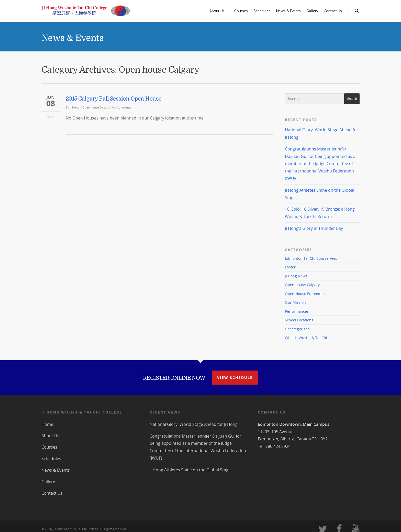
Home (47, 424)
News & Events (288, 11)
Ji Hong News (296, 276)
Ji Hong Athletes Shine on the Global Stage (190, 470)
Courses (241, 11)
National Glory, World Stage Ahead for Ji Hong (194, 424)
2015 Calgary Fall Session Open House (114, 99)
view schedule (235, 378)
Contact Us (333, 11)
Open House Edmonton (305, 294)
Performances (297, 311)
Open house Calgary (96, 107)
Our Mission (295, 302)
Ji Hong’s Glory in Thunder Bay (314, 228)
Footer (290, 267)
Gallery (312, 11)
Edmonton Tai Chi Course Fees (311, 258)
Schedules (262, 11)
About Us (219, 11)
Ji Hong (75, 107)
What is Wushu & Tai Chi (306, 338)
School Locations (299, 320)
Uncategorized (297, 329)
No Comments (122, 107)
